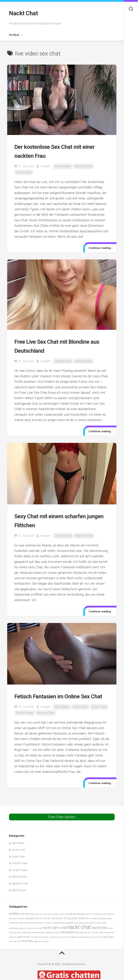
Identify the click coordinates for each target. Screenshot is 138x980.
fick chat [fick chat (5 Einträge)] (51, 926)
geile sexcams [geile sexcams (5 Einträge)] (26, 931)
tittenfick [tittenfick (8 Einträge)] (27, 949)
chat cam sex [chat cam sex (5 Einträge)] (40, 922)
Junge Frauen (63, 360)
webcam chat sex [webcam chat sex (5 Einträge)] (41, 949)
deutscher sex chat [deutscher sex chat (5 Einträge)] (89, 922)
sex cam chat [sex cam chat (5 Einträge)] (97, 941)
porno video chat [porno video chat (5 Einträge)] (24, 941)
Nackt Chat (25, 13)
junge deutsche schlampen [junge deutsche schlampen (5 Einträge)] (76, 931)
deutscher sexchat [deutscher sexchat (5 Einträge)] (106, 922)
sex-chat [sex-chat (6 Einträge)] (79, 941)
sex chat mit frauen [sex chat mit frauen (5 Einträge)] (40, 945)
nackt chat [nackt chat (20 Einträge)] (79, 935)
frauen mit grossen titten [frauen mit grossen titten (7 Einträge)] (70, 926)
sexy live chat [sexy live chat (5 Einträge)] (15, 949)
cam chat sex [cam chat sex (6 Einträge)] (27, 922)
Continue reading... (99, 247)
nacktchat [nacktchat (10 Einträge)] (99, 936)
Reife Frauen (24, 171)
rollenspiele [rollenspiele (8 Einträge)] (67, 940)
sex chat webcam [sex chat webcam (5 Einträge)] (70, 945)
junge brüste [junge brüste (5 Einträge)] (58, 931)
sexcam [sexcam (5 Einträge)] (87, 941)
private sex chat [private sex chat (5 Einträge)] (52, 941)
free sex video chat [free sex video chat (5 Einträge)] (93, 926)
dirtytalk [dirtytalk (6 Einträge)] (29, 926)
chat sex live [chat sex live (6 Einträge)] (74, 922)
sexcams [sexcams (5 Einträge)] (13, 945)
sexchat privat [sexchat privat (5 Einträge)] (55, 945)
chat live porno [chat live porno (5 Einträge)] (53, 922)
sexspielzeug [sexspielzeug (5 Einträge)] (83, 945)
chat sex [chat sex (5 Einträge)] (64, 922)
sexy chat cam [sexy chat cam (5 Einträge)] (96, 945)
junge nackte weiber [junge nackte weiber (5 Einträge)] (98, 931)
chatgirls (45, 165)
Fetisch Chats (25, 721)
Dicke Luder (80, 715)
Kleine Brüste (63, 165)
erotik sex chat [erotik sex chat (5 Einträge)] (41, 926)
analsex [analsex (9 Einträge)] (14, 922)
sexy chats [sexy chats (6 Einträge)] (108, 945)
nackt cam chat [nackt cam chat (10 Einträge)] (55, 936)
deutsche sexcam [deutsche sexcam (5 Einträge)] (17, 926)
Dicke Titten (99, 715)
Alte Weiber (62, 715)
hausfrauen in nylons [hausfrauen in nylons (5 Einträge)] (42, 931)
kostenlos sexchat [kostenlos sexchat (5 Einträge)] (34, 936)
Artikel (14, 34)
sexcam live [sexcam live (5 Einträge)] (109, 941)
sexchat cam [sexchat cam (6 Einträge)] (24, 945)
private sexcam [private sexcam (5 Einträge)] (38, 941)
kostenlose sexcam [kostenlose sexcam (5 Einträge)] (17, 936)
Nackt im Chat (84, 165)
